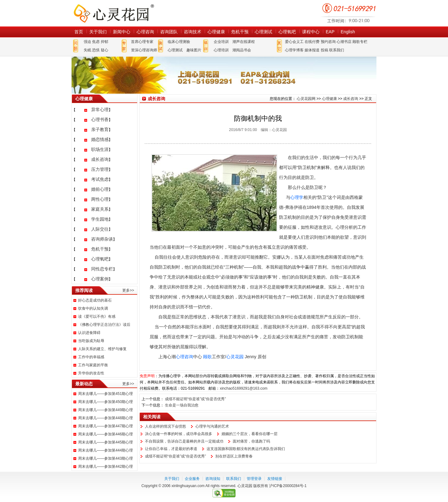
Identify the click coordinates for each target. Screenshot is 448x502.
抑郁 (105, 42)
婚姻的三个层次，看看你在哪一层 (250, 434)
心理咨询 (145, 32)
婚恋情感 (100, 139)
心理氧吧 (287, 32)
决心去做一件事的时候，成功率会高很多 (179, 434)
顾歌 (208, 357)
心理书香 (100, 120)
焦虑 (96, 42)
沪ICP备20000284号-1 (288, 486)
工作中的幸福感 (91, 357)
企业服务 (192, 479)
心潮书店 (344, 42)
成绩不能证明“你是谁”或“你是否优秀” (195, 399)
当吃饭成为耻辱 (91, 341)
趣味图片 (194, 50)
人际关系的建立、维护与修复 (102, 349)
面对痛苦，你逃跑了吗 (251, 441)
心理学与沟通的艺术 (212, 426)
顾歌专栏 (360, 42)
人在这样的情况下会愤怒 (166, 426)
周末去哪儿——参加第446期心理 (105, 434)
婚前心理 (100, 189)
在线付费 (312, 42)
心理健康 (216, 32)
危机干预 (240, 32)
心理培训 (221, 50)
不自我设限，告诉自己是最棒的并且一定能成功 (184, 441)
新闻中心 (122, 32)
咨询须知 (213, 479)
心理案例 (100, 279)
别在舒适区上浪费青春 (234, 456)
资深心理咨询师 (144, 50)
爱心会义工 (294, 42)
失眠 (87, 50)
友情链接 (275, 479)
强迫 (87, 42)
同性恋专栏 (102, 269)
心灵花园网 (114, 13)
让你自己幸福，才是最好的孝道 (171, 449)
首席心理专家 (142, 42)
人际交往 (100, 229)
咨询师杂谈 (102, 239)
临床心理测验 (179, 42)
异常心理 (100, 110)
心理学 (297, 197)
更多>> (128, 290)
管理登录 (254, 479)
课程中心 (311, 32)
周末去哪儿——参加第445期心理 (105, 442)
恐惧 (96, 50)
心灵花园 (235, 357)
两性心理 (100, 199)
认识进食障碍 (89, 333)
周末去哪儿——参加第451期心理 (105, 394)
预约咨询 (328, 42)
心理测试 (264, 32)
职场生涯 (100, 149)
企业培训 (221, 42)
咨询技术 (193, 32)
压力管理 (100, 169)
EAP (330, 32)
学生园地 (100, 219)
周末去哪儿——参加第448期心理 (105, 418)
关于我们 (98, 32)
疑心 (105, 50)
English (348, 32)
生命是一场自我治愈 (182, 405)
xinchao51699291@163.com (243, 388)
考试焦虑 (100, 179)
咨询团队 (169, 32)
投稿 (324, 50)
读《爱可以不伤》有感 (97, 317)
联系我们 (337, 50)
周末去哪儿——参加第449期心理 (105, 410)
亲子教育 (100, 129)
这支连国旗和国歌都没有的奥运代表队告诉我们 (246, 449)
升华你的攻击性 (91, 373)
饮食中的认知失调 (93, 308)
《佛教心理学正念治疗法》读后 (104, 325)
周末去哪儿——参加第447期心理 (105, 426)
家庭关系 (100, 209)
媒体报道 (312, 50)
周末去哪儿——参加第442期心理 (105, 467)
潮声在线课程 (244, 42)
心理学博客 (294, 50)
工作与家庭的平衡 (93, 365)
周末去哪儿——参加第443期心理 (105, 458)
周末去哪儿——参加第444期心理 (105, 450)
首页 (79, 32)
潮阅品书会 (242, 50)
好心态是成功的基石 (95, 300)
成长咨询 (100, 159)
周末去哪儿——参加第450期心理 (105, 402)
